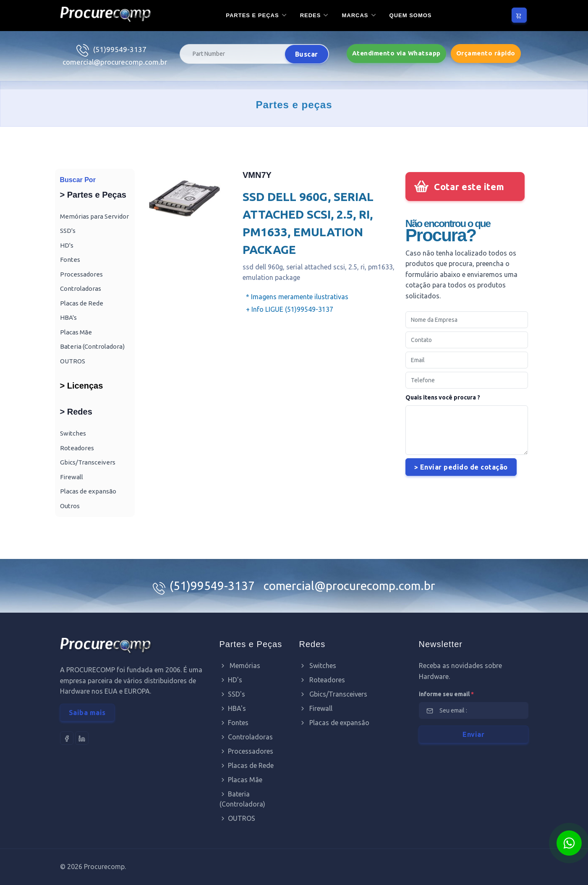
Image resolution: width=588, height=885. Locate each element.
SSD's (68, 231)
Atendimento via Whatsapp (396, 53)
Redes (311, 15)
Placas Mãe (76, 332)
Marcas (355, 15)
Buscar (307, 54)
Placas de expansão (88, 491)
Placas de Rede (82, 303)
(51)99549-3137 (120, 49)
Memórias (240, 666)
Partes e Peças (252, 15)
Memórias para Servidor (94, 216)
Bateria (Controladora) (92, 346)
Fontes (70, 260)
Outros (70, 506)
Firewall (72, 477)
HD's (67, 245)
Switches (73, 433)
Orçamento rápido (486, 53)
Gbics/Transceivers (88, 462)
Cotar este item (469, 187)
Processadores (81, 274)
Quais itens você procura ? (443, 397)
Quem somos (411, 15)
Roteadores (77, 448)
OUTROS (73, 361)
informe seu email (446, 694)
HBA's (68, 317)
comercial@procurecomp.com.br (115, 62)
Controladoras (81, 288)
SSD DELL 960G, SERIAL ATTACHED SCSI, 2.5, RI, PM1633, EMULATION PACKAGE (308, 223)
